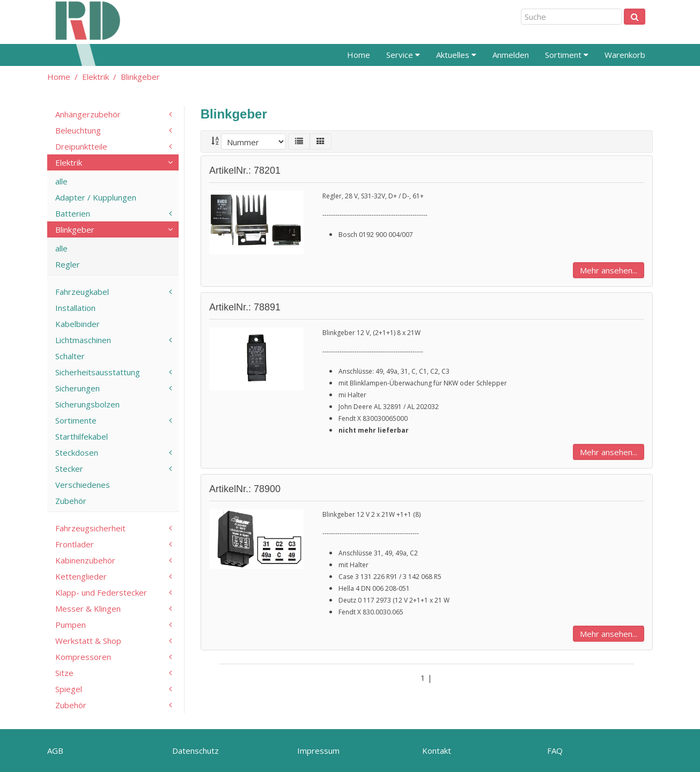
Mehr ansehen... (609, 270)
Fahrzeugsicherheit (90, 528)
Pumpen (71, 625)
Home (359, 55)
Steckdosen (77, 452)
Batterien (73, 213)
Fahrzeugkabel (82, 292)
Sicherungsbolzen (87, 404)
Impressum (318, 751)
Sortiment (567, 55)
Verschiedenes (83, 485)
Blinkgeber (140, 77)
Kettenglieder (81, 576)
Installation (75, 308)
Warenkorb (625, 55)
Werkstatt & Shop (88, 641)
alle (61, 181)
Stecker (69, 469)
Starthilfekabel (82, 436)
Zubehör (71, 501)
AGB (55, 751)
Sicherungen (78, 388)
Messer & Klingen (88, 608)
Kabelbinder (78, 324)
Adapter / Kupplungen (96, 197)
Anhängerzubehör (88, 114)
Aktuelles (456, 55)
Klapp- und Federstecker (101, 592)
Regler (68, 264)
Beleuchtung (78, 130)
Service (403, 55)
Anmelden (511, 55)
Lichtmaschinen (83, 340)
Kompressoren (83, 657)
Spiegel (69, 689)
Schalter (70, 356)
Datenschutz (196, 751)
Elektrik (95, 77)
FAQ (555, 751)
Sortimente (76, 420)
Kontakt (437, 751)
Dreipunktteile (81, 146)
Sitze (64, 673)
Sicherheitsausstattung (98, 372)
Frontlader (75, 544)
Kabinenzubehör (85, 560)
